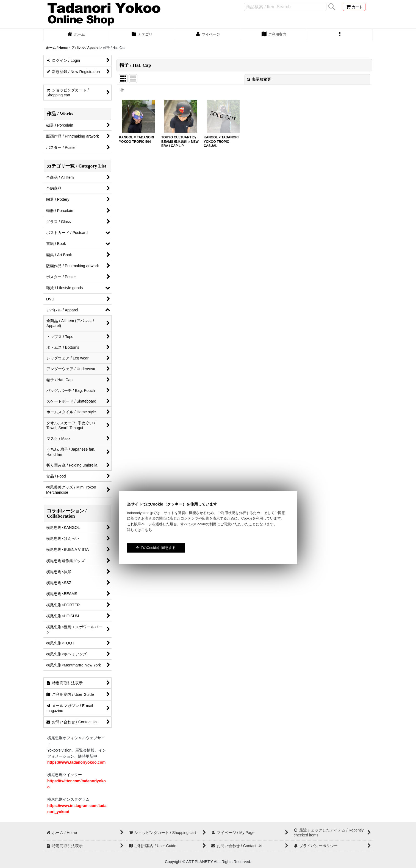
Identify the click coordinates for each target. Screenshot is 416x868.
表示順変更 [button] (259, 79)
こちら (147, 530)
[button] (340, 35)
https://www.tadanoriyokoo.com (76, 762)
